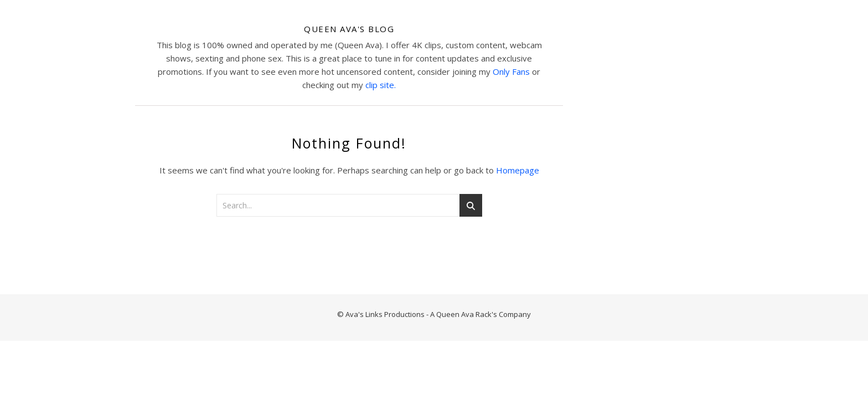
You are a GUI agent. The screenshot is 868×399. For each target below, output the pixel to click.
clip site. (381, 85)
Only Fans (511, 71)
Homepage (518, 170)
